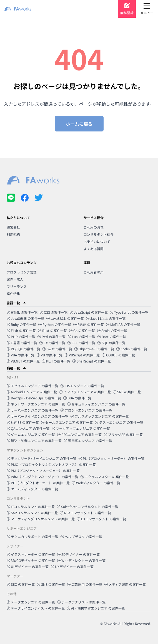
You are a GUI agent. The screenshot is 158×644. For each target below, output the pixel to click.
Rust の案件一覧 (52, 330)
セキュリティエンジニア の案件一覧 (96, 404)
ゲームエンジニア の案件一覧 (31, 434)
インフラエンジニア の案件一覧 (85, 392)
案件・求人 (15, 279)
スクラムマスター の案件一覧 (105, 477)
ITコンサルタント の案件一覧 (31, 507)
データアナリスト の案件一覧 (81, 602)
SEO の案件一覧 (21, 584)
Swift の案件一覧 (57, 349)
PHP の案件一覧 (21, 337)
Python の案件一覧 (55, 324)
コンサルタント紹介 (99, 234)
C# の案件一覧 (52, 343)
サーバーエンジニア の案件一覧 (32, 410)
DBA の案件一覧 (77, 398)
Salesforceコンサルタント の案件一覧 (88, 507)
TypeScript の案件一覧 (129, 312)
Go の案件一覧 (82, 330)
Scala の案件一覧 (112, 330)
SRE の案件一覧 (127, 392)
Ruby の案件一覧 (21, 324)
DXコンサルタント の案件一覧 (101, 519)
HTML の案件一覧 (22, 312)
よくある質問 (94, 249)
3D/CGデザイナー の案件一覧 (31, 560)
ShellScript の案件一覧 (92, 361)
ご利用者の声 (94, 272)
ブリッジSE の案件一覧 (123, 434)
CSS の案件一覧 (54, 312)
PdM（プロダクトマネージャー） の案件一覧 (42, 477)
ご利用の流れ (94, 227)
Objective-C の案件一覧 (94, 349)
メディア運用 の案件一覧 (125, 584)
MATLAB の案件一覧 (123, 324)
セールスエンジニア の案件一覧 (67, 422)
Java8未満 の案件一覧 (25, 318)
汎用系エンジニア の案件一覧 (88, 441)
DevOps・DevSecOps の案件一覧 (34, 398)
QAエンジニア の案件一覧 (28, 428)
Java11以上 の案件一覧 (106, 318)
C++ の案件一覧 (81, 343)
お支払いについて (97, 241)
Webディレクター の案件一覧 (96, 483)
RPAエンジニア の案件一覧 (79, 434)
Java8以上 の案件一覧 (65, 318)
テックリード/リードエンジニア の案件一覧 (42, 458)
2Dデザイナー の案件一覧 (78, 554)
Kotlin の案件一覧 (132, 349)
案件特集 (13, 294)
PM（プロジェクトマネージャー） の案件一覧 (43, 471)
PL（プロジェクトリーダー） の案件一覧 (111, 458)
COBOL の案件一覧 (118, 355)
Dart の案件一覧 (112, 337)
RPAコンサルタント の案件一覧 (86, 513)
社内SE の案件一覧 (23, 422)
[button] (79, 303)
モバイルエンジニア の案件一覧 (32, 386)
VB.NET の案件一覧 (23, 361)
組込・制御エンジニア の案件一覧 (34, 441)
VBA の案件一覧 (21, 355)
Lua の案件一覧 (81, 337)
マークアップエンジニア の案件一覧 (81, 428)
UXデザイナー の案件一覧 (72, 566)
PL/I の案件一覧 (56, 361)
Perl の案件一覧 (52, 337)
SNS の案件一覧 (51, 584)
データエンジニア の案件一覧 (31, 602)
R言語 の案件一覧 (89, 324)
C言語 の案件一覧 (22, 343)
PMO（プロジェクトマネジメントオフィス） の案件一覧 (51, 464)
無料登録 (127, 13)
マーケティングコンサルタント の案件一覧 (41, 519)
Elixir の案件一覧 (21, 330)
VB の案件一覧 (50, 355)
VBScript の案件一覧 (82, 355)
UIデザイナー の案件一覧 (28, 566)
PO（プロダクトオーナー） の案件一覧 (38, 483)
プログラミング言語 (22, 272)
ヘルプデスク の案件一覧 (81, 537)
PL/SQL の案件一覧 (23, 349)
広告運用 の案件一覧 (85, 584)
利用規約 (13, 234)
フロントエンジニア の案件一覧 (86, 410)
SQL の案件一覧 (111, 343)
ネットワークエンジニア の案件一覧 (36, 404)
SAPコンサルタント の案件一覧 (32, 513)
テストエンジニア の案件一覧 (119, 422)
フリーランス (17, 286)
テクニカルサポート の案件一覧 (32, 537)
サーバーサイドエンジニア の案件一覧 (37, 416)
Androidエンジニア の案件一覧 (32, 392)
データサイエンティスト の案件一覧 (36, 608)
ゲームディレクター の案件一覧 (32, 489)
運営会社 (13, 227)
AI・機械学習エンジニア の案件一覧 (96, 608)
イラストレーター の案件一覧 (31, 554)
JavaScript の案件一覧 (89, 312)
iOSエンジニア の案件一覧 (82, 386)
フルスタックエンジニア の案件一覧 (100, 416)
